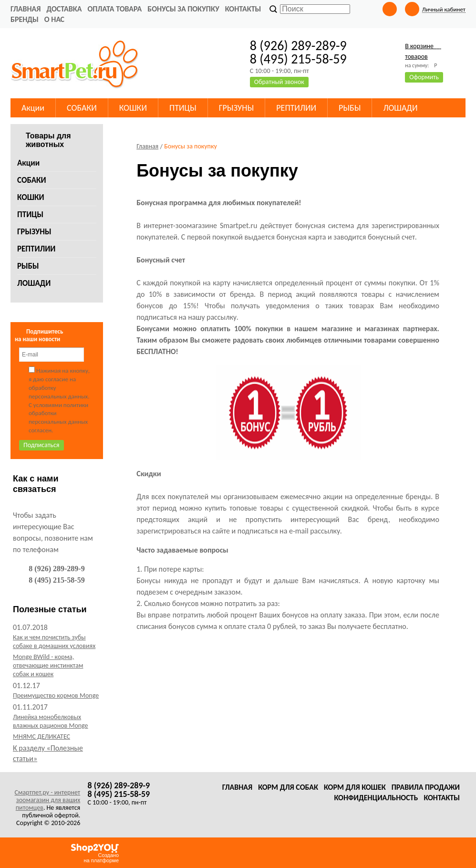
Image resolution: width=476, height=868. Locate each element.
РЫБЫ (28, 266)
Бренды (25, 19)
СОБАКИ (32, 180)
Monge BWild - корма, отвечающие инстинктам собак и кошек (48, 665)
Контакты (243, 9)
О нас (54, 19)
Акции (28, 163)
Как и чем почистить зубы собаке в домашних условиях (54, 642)
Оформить (424, 77)
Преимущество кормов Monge (56, 695)
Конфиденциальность (376, 798)
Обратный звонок (279, 82)
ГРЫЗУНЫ (34, 232)
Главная (26, 9)
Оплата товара (114, 9)
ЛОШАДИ (34, 283)
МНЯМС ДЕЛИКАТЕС (41, 737)
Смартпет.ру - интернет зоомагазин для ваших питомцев (48, 800)
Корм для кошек (355, 787)
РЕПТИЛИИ (36, 249)
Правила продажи (426, 787)
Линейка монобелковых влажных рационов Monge (51, 721)
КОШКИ (31, 197)
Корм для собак (288, 787)
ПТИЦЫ (30, 214)
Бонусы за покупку (183, 9)
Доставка (64, 9)
